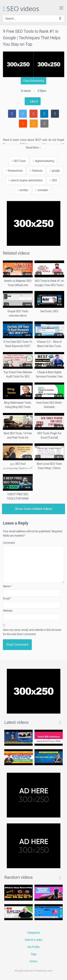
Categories (34, 933)
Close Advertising (33, 81)
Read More (33, 148)
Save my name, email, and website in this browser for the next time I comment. (32, 632)
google (55, 171)
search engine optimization (26, 180)
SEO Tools (19, 161)
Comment (9, 543)
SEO (53, 180)
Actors (34, 961)
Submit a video (33, 940)
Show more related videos (33, 509)
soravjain (42, 190)
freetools (36, 171)
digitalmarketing (44, 161)
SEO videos (21, 9)
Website (8, 611)
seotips (23, 190)
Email (7, 598)
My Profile (33, 947)
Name (7, 586)
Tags (33, 954)
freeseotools (14, 171)
